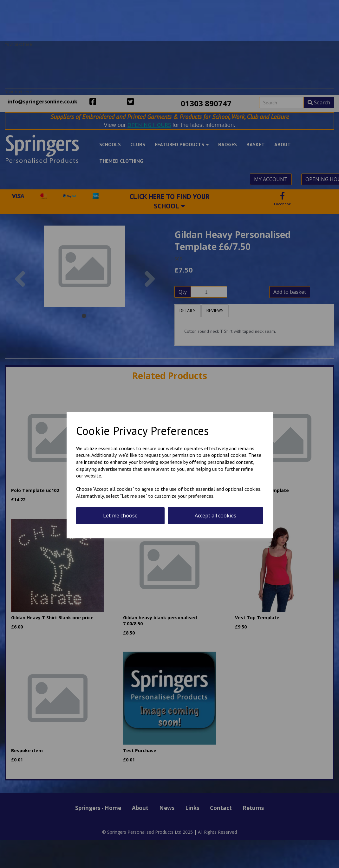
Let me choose (120, 516)
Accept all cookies (215, 516)
